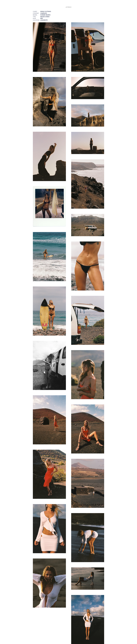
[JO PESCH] (68, 7)
